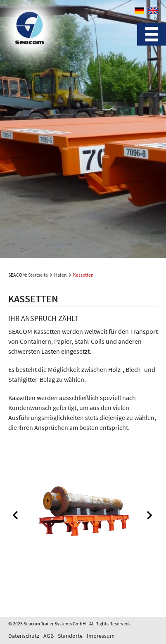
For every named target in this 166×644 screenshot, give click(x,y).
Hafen (60, 275)
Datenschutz (24, 636)
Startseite (38, 275)
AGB (49, 636)
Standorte (70, 636)
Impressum (101, 636)
